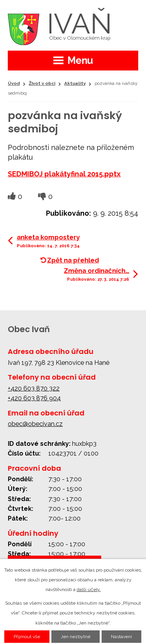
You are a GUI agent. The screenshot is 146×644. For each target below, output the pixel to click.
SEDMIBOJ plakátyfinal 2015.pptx (64, 174)
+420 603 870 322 (34, 388)
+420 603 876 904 (34, 398)
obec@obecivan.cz (35, 424)
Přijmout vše (27, 637)
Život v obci (42, 83)
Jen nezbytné (76, 637)
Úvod (14, 83)
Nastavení (121, 637)
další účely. (89, 589)
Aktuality (75, 83)
